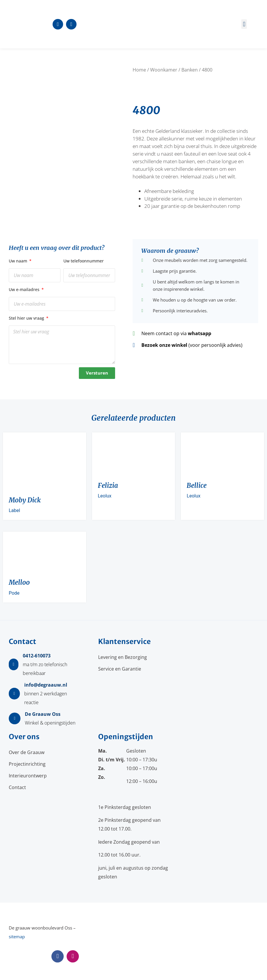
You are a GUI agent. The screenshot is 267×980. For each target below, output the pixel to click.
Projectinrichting (27, 764)
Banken (190, 70)
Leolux (105, 496)
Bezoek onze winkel (164, 345)
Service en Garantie (120, 669)
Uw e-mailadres (25, 289)
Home (139, 70)
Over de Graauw (27, 752)
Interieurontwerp (28, 776)
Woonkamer (164, 70)
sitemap (17, 937)
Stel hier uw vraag (27, 318)
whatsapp (200, 333)
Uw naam (19, 261)
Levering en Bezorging (123, 657)
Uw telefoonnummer (84, 261)
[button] (244, 24)
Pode (14, 593)
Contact (17, 787)
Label (14, 510)
